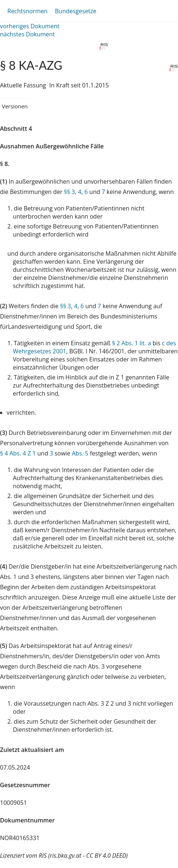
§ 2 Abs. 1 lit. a (132, 343)
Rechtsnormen (27, 11)
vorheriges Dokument (30, 26)
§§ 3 (70, 192)
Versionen (15, 106)
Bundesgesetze (76, 11)
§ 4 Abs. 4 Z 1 (18, 453)
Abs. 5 (80, 453)
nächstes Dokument (27, 34)
